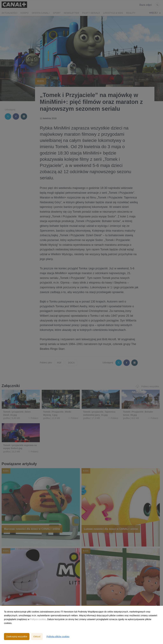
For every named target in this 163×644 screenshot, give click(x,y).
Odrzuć (37, 637)
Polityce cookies (38, 619)
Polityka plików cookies (58, 637)
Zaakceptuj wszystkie (17, 637)
